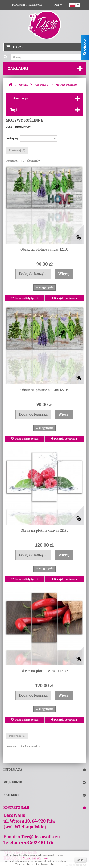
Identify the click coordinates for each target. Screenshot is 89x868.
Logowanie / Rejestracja (27, 5)
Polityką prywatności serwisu (36, 858)
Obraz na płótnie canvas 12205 (44, 390)
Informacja (19, 98)
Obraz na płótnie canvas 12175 (45, 671)
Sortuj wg (12, 138)
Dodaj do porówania (65, 298)
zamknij (80, 860)
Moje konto (13, 782)
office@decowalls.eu (39, 837)
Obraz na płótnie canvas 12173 (45, 530)
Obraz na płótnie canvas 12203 (44, 249)
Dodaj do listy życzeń (26, 298)
